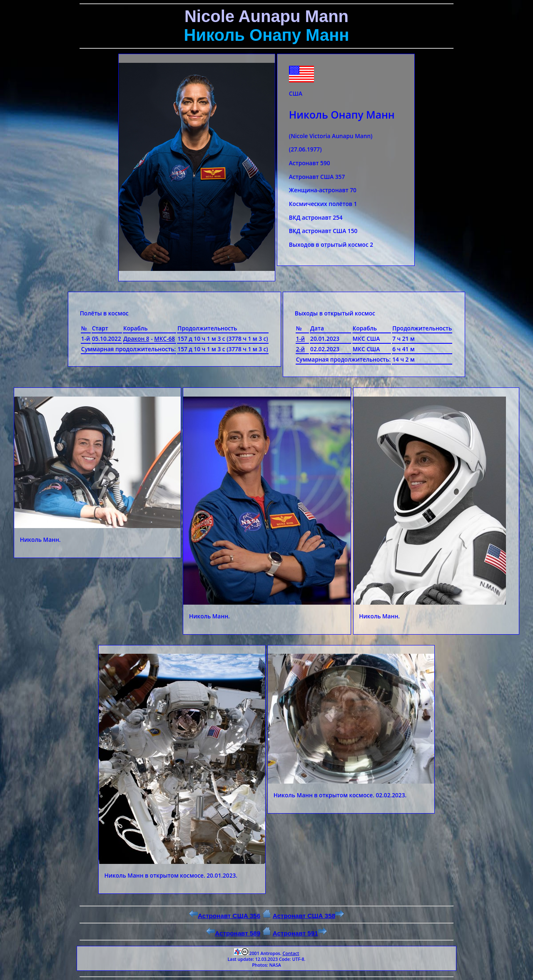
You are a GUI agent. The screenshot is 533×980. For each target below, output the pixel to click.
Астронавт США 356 (225, 916)
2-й (301, 349)
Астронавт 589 (233, 933)
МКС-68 (164, 339)
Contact (291, 953)
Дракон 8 (136, 339)
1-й (301, 339)
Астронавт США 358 (308, 916)
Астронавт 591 (300, 933)
